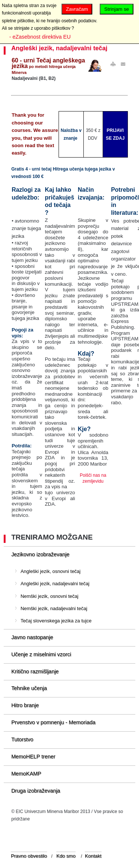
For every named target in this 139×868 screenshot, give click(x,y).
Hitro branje (25, 705)
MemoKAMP (26, 774)
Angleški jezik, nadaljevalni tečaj (59, 48)
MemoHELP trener (33, 757)
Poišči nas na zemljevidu (93, 478)
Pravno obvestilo (29, 856)
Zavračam (77, 9)
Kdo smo (66, 856)
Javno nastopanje (32, 637)
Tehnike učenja (29, 688)
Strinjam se (117, 9)
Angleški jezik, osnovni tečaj (50, 571)
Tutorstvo (22, 739)
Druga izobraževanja (36, 791)
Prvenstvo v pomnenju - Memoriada (53, 722)
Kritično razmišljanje (35, 671)
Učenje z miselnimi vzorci (41, 654)
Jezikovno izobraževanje (40, 554)
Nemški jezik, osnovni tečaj (49, 596)
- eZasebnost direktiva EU (40, 37)
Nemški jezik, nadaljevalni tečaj (54, 608)
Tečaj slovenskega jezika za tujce (56, 621)
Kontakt (93, 856)
